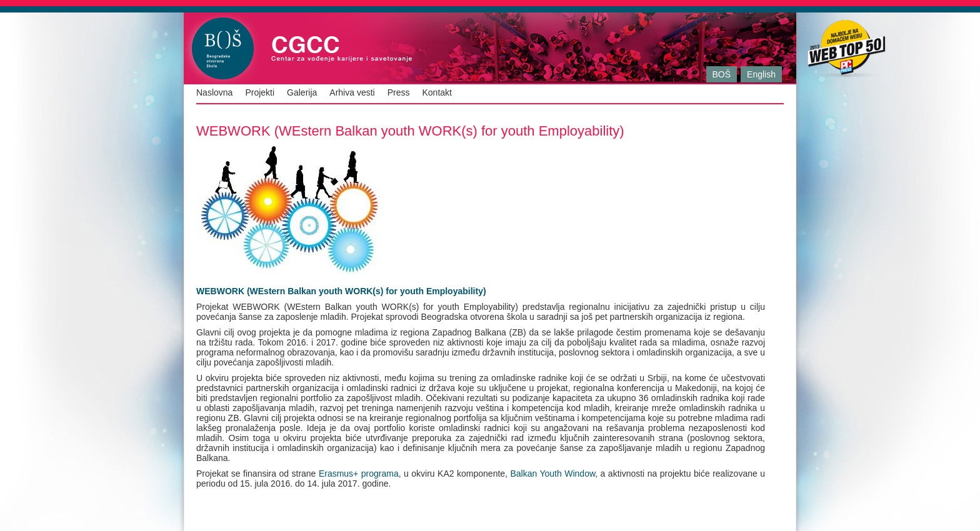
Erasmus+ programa (357, 474)
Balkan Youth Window (552, 474)
